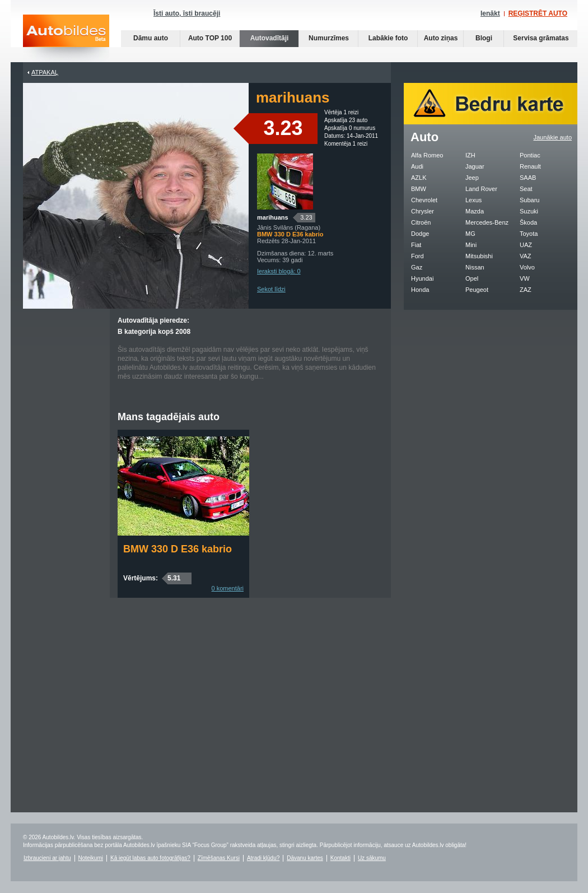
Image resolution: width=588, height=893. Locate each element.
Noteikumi (91, 858)
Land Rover (481, 189)
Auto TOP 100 (210, 38)
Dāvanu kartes (305, 858)
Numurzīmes (329, 38)
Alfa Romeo (427, 155)
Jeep (472, 178)
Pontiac (530, 155)
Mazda (475, 211)
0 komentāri (228, 588)
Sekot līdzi (271, 289)
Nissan (475, 267)
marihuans (273, 217)
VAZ (526, 256)
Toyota (529, 234)
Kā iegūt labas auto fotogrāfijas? (150, 858)
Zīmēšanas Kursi (219, 858)
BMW (419, 189)
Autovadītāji (270, 38)
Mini (471, 245)
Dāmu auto (151, 38)
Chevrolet (424, 200)
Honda (420, 290)
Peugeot (477, 290)
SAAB (528, 178)
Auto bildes (66, 38)
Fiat (416, 245)
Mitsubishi (479, 256)
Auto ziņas (441, 38)
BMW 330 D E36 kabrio (178, 549)
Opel (472, 278)
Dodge (420, 234)
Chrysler (423, 211)
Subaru (529, 200)
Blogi (484, 38)
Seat (526, 189)
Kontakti (340, 858)
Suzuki (529, 211)
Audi (417, 166)
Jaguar (475, 166)
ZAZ (526, 290)
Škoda (528, 222)
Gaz (417, 267)
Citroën (421, 222)
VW (525, 278)
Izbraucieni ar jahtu (47, 858)
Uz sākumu (372, 858)
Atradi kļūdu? (263, 858)
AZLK (419, 178)
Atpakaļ (45, 72)
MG (470, 234)
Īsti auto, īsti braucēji (187, 13)
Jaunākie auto (553, 137)
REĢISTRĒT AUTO (538, 13)
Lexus (473, 200)
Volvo (527, 267)
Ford (417, 256)
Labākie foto (388, 38)
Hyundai (422, 278)
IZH (470, 155)
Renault (530, 166)
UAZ (526, 245)
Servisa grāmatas (541, 38)
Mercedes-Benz (487, 222)
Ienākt (490, 13)
